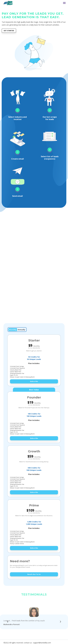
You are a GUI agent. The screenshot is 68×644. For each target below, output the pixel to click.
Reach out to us (34, 574)
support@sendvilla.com (42, 643)
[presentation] (7, 629)
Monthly (13, 330)
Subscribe (34, 381)
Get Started (9, 31)
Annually (21, 330)
